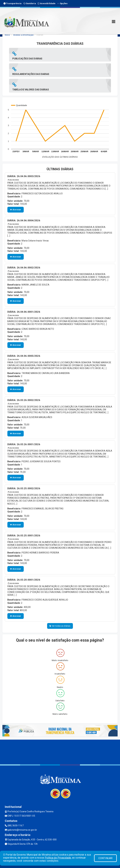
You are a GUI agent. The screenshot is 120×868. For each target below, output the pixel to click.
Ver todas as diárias (60, 626)
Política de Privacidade (58, 858)
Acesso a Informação (23, 35)
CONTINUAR (105, 858)
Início (7, 35)
